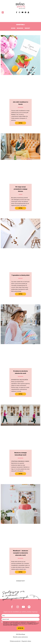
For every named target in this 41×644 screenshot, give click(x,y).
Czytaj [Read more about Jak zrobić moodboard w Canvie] (20, 123)
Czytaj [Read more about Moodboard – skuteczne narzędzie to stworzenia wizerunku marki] (20, 572)
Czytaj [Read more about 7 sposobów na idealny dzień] (20, 294)
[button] (3, 12)
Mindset (27, 28)
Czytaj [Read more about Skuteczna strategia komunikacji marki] (20, 474)
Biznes (13, 28)
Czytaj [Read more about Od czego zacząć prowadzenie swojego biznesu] (20, 208)
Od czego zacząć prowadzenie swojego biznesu (21, 189)
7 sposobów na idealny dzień (21, 275)
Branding (20, 28)
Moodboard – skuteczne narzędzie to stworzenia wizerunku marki (21, 553)
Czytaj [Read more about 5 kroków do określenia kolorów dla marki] (20, 394)
